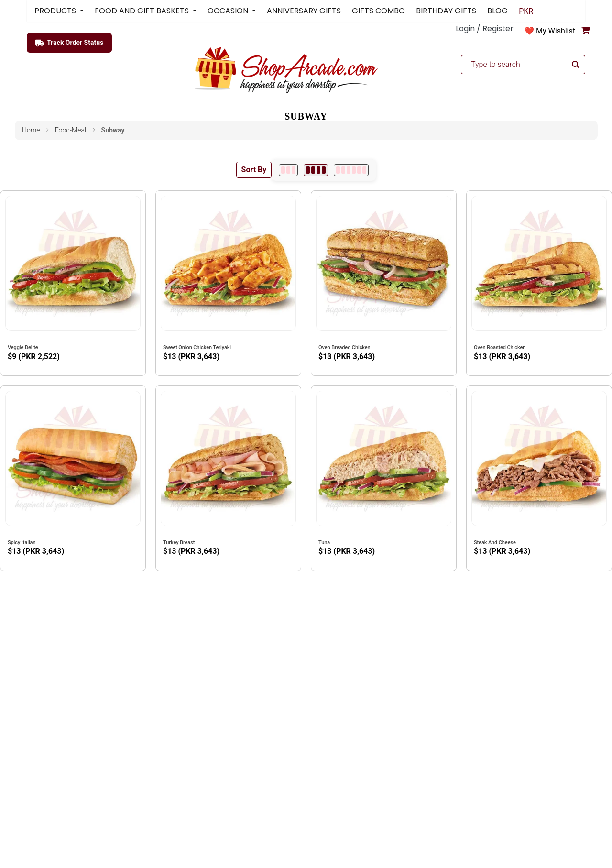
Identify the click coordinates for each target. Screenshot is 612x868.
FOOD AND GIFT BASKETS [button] (143, 11)
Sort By (254, 170)
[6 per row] (351, 170)
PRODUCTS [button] (56, 11)
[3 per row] (288, 170)
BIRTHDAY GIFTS (446, 11)
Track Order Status (69, 43)
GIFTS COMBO (378, 11)
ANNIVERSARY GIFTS (304, 11)
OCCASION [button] (229, 11)
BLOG (497, 11)
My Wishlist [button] (556, 31)
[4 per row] (316, 170)
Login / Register (485, 28)
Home (31, 130)
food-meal (71, 130)
